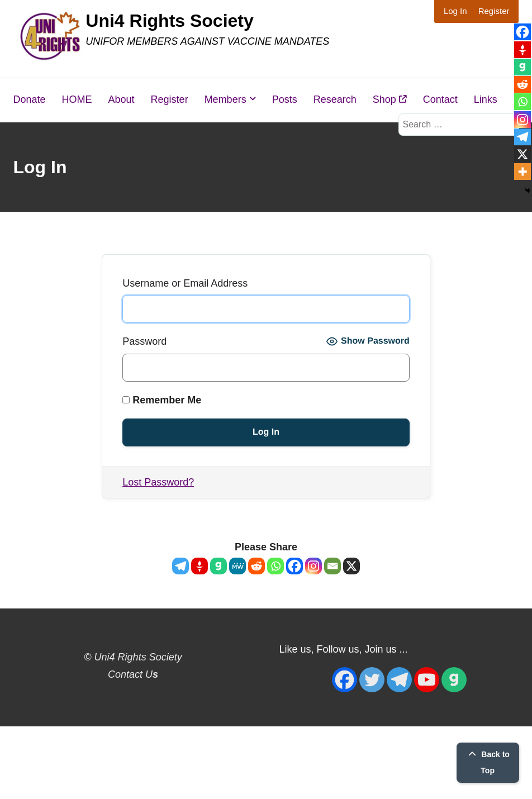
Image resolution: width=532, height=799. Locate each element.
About (122, 99)
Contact (440, 99)
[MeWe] (237, 566)
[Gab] (218, 566)
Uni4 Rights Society (170, 21)
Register (494, 11)
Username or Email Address (185, 283)
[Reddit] (256, 566)
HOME (77, 99)
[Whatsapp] (275, 566)
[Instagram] (313, 566)
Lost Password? (158, 482)
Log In (455, 11)
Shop (390, 99)
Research (335, 99)
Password (144, 341)
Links (486, 99)
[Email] (332, 566)
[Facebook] (294, 566)
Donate (30, 99)
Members (225, 99)
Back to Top (487, 762)
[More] (522, 172)
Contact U (133, 674)
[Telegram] (180, 566)
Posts (285, 99)
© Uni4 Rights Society (133, 657)
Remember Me (162, 400)
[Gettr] (199, 566)
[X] (351, 566)
